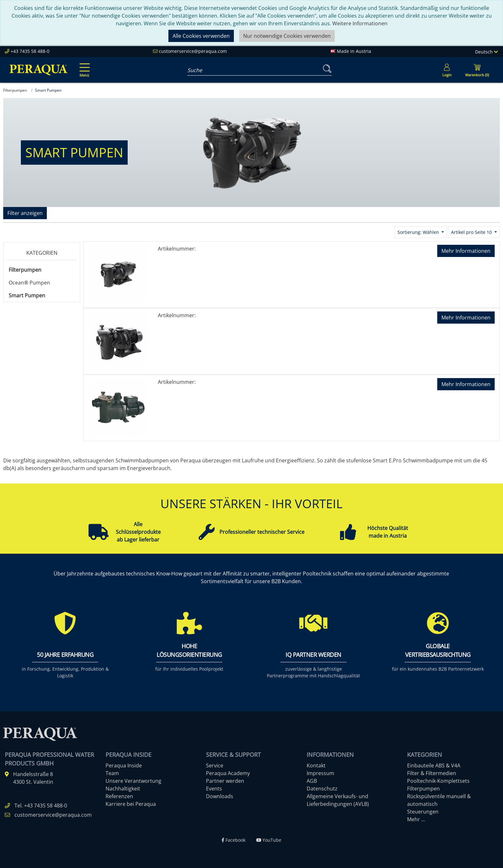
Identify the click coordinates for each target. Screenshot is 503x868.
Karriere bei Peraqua (131, 804)
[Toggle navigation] (83, 66)
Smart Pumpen (27, 295)
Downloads (220, 796)
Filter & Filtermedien (432, 773)
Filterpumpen (25, 270)
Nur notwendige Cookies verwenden (287, 36)
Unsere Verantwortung (133, 781)
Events (214, 789)
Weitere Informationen (360, 23)
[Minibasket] (477, 70)
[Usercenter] (447, 70)
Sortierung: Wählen (419, 232)
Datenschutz (322, 789)
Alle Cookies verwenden (201, 36)
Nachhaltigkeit (123, 789)
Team (112, 773)
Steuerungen (423, 812)
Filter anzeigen (25, 213)
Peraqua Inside (124, 765)
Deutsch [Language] (486, 52)
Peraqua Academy (228, 773)
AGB (312, 781)
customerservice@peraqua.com (193, 51)
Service (215, 765)
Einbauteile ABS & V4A (434, 765)
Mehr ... (416, 819)
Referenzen (119, 796)
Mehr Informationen (466, 251)
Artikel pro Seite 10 (472, 232)
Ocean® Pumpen (29, 283)
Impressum (320, 773)
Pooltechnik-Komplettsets (438, 781)
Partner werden (225, 781)
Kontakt (316, 765)
